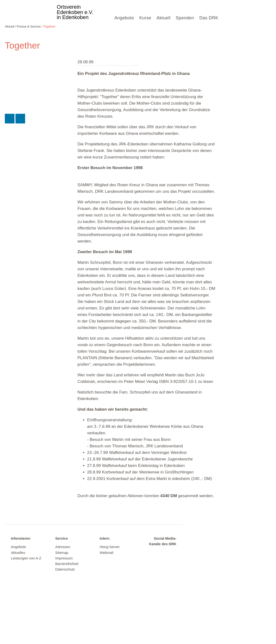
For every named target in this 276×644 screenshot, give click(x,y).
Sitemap (62, 553)
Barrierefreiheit (67, 564)
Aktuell (163, 18)
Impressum (64, 558)
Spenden (185, 18)
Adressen (63, 547)
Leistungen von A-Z (26, 558)
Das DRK (209, 18)
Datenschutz (65, 569)
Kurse (145, 18)
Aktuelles (18, 553)
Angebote (124, 18)
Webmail (107, 553)
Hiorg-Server (110, 547)
